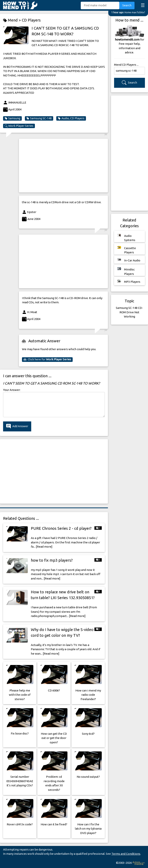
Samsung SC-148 (39, 118)
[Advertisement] (63, 166)
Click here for (47, 359)
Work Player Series (19, 126)
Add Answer (17, 426)
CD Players (31, 20)
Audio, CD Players (71, 118)
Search (127, 5)
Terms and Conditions (126, 854)
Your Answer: (12, 390)
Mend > (12, 20)
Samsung (12, 118)
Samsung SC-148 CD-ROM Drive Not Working (129, 312)
